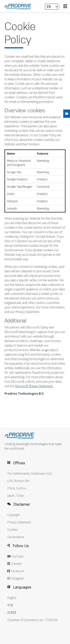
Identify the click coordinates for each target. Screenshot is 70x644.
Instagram (16, 578)
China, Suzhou (17, 488)
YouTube (15, 556)
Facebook (16, 571)
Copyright (14, 515)
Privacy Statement (19, 522)
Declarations (16, 537)
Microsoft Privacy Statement (34, 386)
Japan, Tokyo (16, 496)
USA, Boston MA (18, 481)
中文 (10, 605)
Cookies (13, 530)
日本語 (12, 612)
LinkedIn (15, 564)
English (12, 598)
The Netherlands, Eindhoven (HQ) (30, 473)
